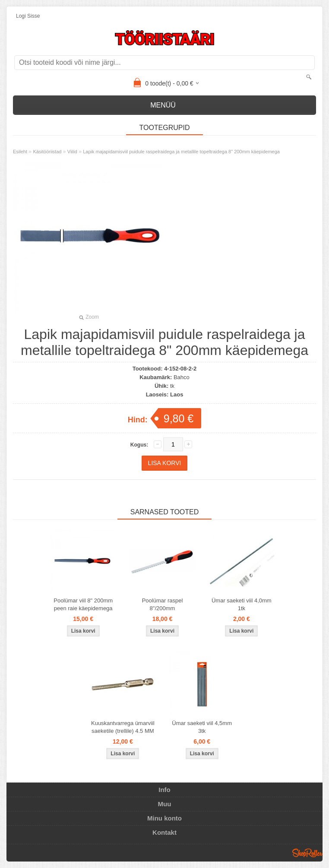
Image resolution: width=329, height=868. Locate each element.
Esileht (20, 152)
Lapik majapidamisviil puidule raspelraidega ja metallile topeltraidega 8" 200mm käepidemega (181, 152)
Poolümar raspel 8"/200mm (163, 604)
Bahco (182, 377)
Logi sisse (28, 16)
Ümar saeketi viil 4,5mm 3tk (202, 727)
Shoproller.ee (307, 853)
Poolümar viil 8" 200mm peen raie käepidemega (83, 604)
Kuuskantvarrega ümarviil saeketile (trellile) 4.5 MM (123, 727)
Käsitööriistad (47, 152)
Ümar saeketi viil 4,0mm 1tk (242, 604)
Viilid (72, 152)
